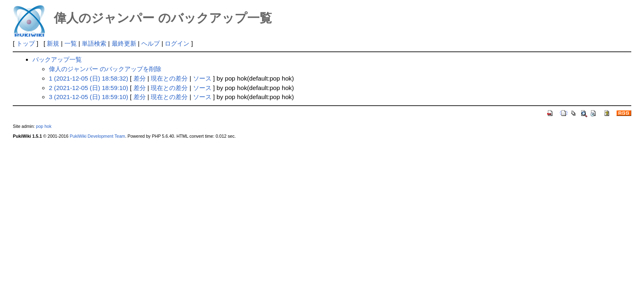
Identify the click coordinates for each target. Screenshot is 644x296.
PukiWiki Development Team (98, 136)
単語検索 (94, 43)
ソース (202, 78)
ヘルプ (151, 43)
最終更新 (124, 43)
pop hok (44, 126)
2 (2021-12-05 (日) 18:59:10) (89, 88)
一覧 (71, 43)
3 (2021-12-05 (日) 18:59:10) (89, 97)
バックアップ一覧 (57, 59)
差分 (140, 78)
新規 (53, 43)
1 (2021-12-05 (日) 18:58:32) (89, 78)
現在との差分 (169, 78)
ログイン (177, 43)
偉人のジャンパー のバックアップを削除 (105, 69)
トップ (26, 43)
